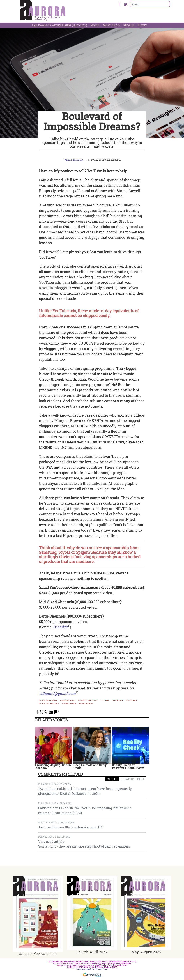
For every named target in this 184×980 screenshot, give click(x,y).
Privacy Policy (102, 969)
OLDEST (112, 779)
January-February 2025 (38, 953)
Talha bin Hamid (73, 160)
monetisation (86, 704)
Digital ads (117, 701)
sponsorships (69, 704)
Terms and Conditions (85, 969)
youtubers (131, 701)
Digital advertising (88, 701)
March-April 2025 (92, 952)
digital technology (49, 704)
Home (95, 25)
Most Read (111, 25)
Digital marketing (48, 701)
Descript (61, 627)
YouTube (105, 701)
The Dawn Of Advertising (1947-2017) (59, 25)
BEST (141, 779)
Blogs (142, 25)
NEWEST (127, 779)
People (129, 25)
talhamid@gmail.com (57, 693)
